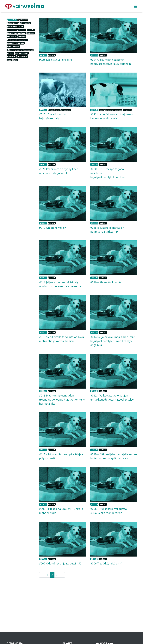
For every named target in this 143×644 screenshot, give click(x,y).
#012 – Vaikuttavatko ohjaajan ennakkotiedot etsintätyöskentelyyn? (113, 397)
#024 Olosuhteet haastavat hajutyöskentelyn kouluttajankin (111, 62)
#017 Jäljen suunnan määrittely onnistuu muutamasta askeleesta (60, 284)
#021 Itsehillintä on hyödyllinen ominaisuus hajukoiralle (59, 171)
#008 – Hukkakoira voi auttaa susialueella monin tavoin (109, 511)
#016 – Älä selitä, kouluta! (106, 282)
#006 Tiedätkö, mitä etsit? (106, 563)
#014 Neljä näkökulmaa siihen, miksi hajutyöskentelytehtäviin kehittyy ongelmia (113, 341)
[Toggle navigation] (135, 6)
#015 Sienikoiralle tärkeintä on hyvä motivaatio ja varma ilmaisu (62, 339)
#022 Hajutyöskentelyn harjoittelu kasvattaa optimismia (112, 116)
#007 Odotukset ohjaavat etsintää (60, 563)
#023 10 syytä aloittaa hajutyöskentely (53, 116)
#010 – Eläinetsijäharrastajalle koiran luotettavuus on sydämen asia (114, 456)
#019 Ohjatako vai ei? (52, 228)
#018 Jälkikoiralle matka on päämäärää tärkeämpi (107, 230)
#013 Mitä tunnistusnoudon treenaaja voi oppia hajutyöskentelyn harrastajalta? (62, 400)
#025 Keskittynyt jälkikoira (56, 60)
